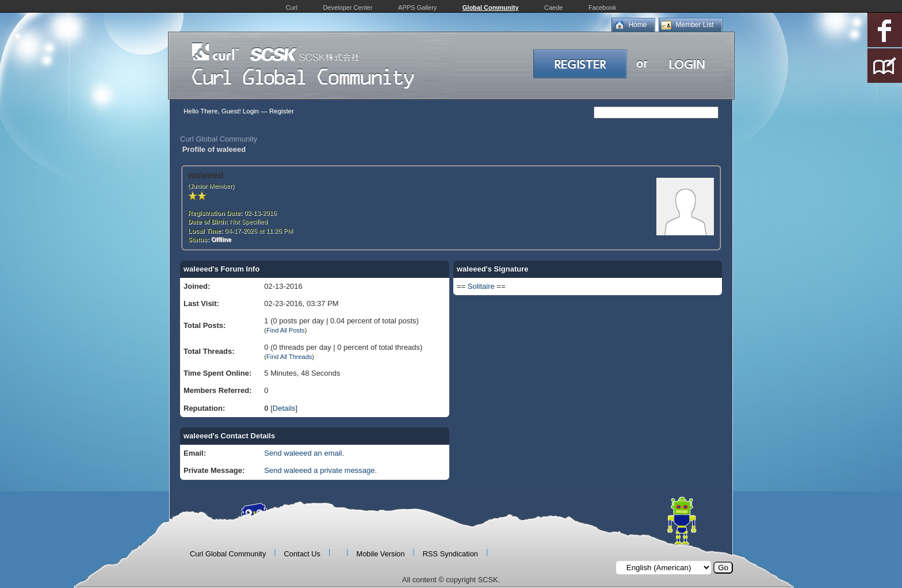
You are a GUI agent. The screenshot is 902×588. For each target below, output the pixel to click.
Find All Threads (289, 357)
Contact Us (302, 554)
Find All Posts (286, 330)
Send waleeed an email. (304, 453)
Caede (553, 7)
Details (284, 408)
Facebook (602, 7)
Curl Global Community (219, 139)
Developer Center (347, 7)
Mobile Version (381, 554)
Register (282, 111)
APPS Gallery (417, 7)
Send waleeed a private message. (320, 470)
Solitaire (481, 286)
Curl (292, 7)
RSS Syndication (450, 554)
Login (251, 111)
